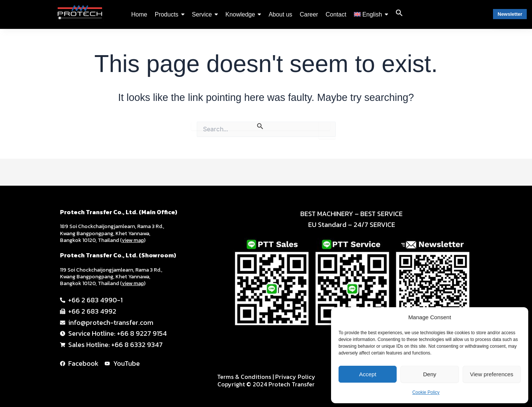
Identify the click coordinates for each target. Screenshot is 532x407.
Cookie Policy (426, 392)
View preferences (492, 374)
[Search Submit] (261, 126)
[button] (399, 14)
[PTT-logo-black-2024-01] (80, 13)
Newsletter (510, 14)
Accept (368, 374)
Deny (429, 374)
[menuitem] (371, 15)
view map (133, 240)
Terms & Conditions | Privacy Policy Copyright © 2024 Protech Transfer (266, 381)
